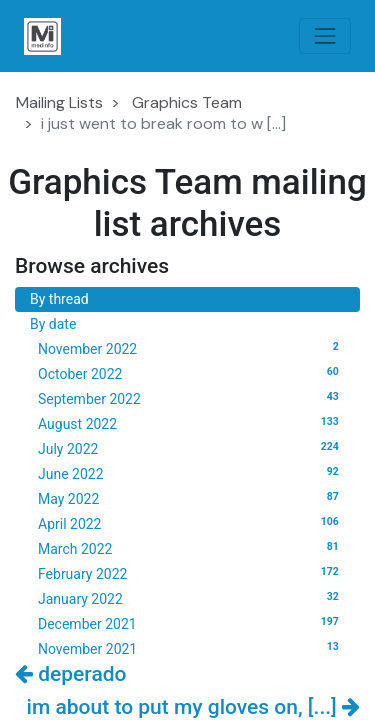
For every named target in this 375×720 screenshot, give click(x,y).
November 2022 (191, 348)
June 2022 (191, 473)
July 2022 (191, 448)
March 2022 (191, 548)
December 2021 (191, 623)
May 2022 (191, 498)
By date (53, 324)
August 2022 (191, 423)
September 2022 (191, 398)
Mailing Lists (59, 102)
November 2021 (191, 648)
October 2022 (191, 373)
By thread (59, 299)
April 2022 (191, 523)
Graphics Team (187, 102)
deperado (70, 674)
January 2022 (191, 598)
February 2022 (191, 573)
